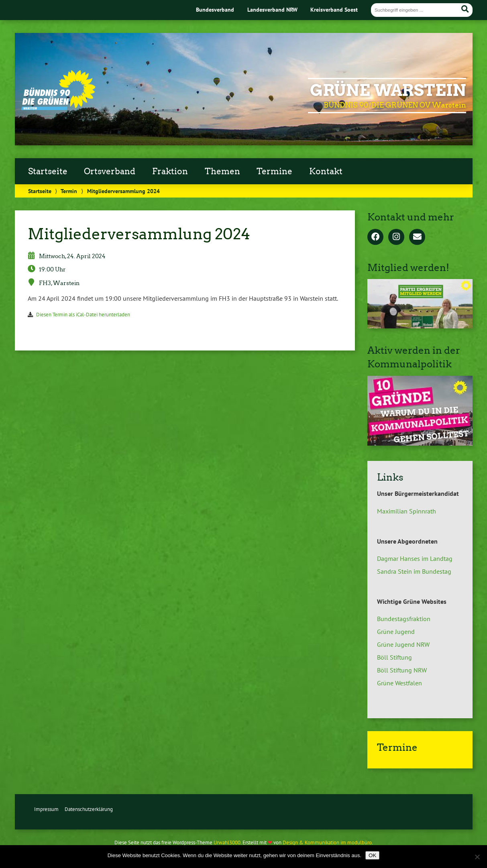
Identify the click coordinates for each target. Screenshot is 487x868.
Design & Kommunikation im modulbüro (327, 843)
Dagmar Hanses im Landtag (415, 558)
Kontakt (326, 171)
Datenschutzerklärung (89, 809)
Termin (69, 191)
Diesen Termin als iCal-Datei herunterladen (83, 315)
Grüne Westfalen (399, 683)
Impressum (46, 809)
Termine (274, 171)
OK (372, 855)
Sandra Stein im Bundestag (414, 571)
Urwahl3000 (227, 843)
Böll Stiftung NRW (402, 670)
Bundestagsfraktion (404, 619)
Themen (222, 171)
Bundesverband (215, 9)
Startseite (48, 171)
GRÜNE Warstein (388, 90)
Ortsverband (110, 171)
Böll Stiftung (394, 657)
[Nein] (477, 857)
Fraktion (170, 171)
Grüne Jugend (396, 632)
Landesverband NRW (272, 9)
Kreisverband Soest (334, 9)
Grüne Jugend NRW (403, 644)
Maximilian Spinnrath (407, 511)
